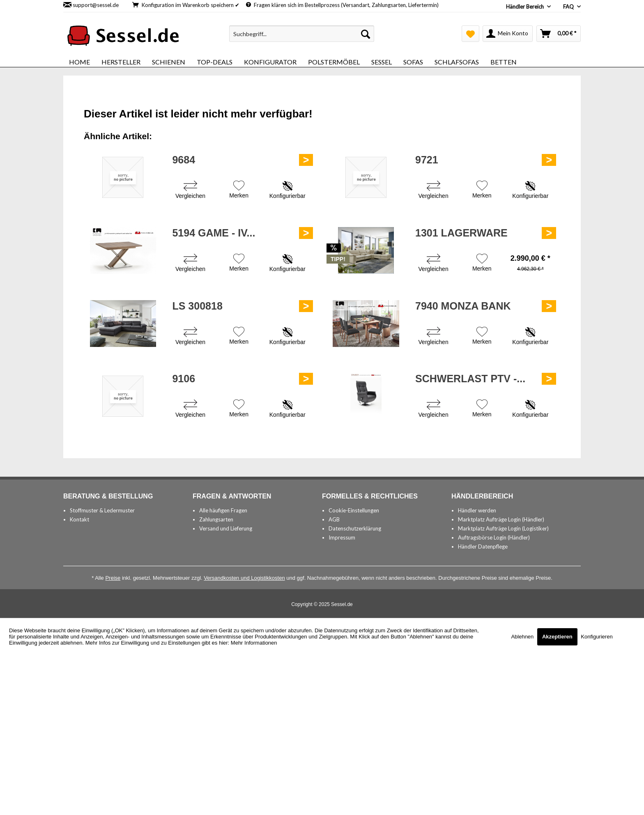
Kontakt (79, 519)
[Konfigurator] (270, 62)
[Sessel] (382, 62)
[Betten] (504, 62)
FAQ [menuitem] (569, 7)
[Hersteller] (121, 62)
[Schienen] (169, 62)
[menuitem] (302, 34)
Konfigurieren (597, 637)
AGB (334, 519)
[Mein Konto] (508, 34)
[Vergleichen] (190, 191)
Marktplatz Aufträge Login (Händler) (501, 519)
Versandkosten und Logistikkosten (244, 578)
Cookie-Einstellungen (354, 510)
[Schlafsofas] (457, 62)
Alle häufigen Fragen (223, 510)
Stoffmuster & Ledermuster (102, 510)
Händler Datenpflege (483, 546)
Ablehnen (523, 637)
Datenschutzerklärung (355, 528)
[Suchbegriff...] (302, 34)
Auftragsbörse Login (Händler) (494, 537)
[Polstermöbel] (334, 62)
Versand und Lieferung (226, 528)
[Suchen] (366, 34)
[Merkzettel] (470, 34)
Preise (113, 578)
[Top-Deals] (215, 62)
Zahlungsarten (216, 519)
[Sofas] (413, 62)
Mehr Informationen (254, 643)
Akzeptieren (557, 637)
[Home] (79, 62)
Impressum (342, 537)
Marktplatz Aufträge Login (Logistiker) (503, 528)
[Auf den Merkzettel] (239, 191)
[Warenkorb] (559, 34)
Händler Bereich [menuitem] (526, 7)
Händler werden (477, 510)
